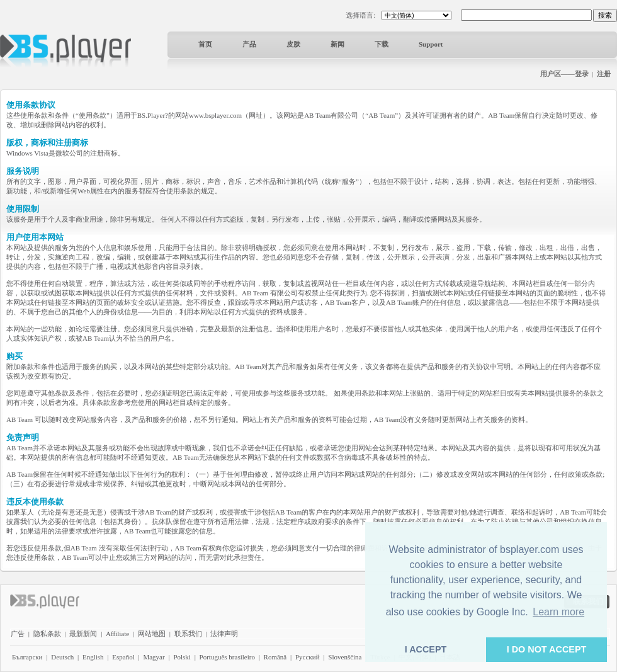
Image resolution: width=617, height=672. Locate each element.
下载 (382, 44)
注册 (604, 74)
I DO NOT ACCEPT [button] (547, 649)
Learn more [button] (558, 612)
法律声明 (224, 634)
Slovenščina (345, 657)
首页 (205, 44)
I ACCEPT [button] (426, 649)
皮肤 (293, 44)
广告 (18, 634)
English (93, 657)
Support (431, 44)
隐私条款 (47, 634)
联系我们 (188, 634)
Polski (182, 657)
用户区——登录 (564, 74)
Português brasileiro (227, 657)
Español (123, 657)
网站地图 (152, 634)
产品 (249, 44)
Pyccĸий (308, 657)
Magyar (154, 657)
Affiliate (117, 634)
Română (275, 657)
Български (27, 657)
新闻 (337, 44)
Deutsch (62, 657)
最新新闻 (83, 634)
